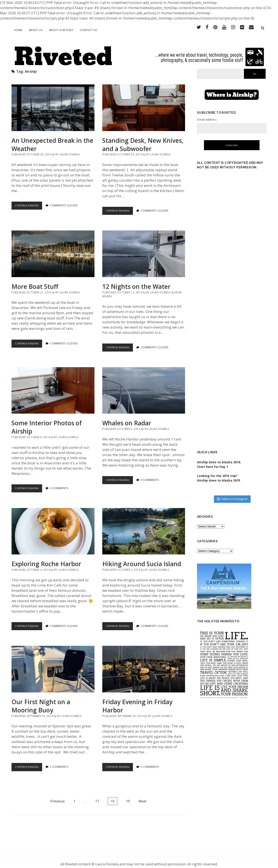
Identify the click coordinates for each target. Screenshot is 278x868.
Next (142, 797)
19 (128, 797)
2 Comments (62, 484)
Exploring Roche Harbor (53, 527)
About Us (36, 30)
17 (97, 797)
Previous (58, 797)
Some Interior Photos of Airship (53, 386)
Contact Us (89, 30)
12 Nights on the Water (144, 250)
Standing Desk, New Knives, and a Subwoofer (144, 104)
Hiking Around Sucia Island (144, 527)
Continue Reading (30, 203)
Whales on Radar (144, 386)
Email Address (207, 116)
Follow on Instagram (232, 495)
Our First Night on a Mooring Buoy (53, 665)
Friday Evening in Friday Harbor (144, 665)
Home (18, 30)
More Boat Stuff (53, 250)
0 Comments (153, 476)
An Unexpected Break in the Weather (53, 104)
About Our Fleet (61, 30)
